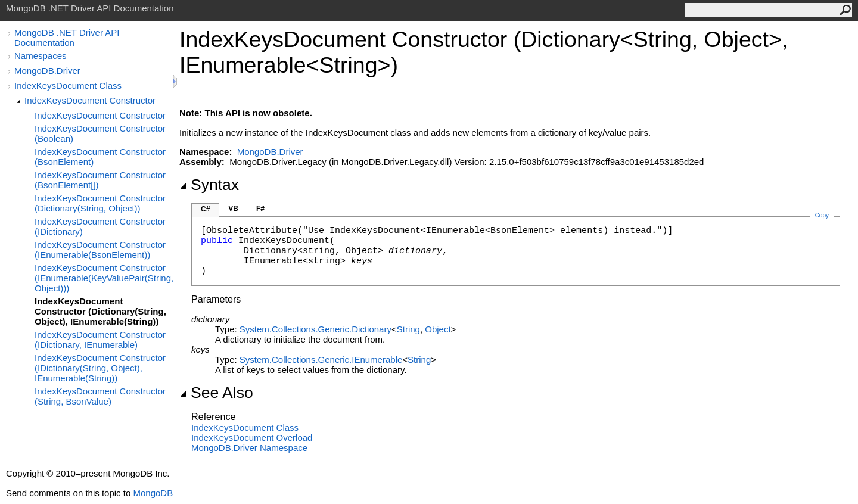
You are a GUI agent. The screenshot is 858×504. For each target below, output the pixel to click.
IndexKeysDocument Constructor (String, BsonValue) (100, 396)
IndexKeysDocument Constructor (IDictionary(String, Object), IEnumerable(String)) (100, 368)
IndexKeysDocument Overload (252, 438)
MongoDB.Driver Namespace (249, 448)
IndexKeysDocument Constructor (90, 100)
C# (205, 209)
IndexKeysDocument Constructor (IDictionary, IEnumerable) (100, 340)
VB (233, 209)
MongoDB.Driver (47, 71)
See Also (216, 393)
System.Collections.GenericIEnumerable (321, 360)
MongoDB (153, 493)
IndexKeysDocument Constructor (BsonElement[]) (100, 180)
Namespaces (41, 56)
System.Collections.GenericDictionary (315, 329)
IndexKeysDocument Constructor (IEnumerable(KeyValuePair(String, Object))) (104, 278)
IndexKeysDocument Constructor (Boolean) (100, 133)
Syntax (209, 185)
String (408, 329)
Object (438, 329)
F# (260, 209)
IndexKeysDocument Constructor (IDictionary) (100, 226)
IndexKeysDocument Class (68, 85)
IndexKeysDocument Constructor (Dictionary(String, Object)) (100, 203)
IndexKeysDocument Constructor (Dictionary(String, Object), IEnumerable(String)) (100, 311)
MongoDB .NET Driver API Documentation (67, 38)
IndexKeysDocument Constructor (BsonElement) (100, 157)
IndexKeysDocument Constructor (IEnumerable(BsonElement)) (100, 250)
